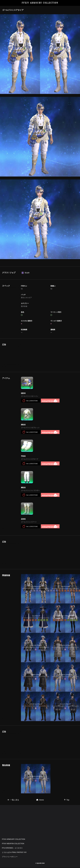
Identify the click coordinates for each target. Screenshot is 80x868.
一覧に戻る (13, 827)
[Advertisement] (38, 276)
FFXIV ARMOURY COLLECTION (40, 3)
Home (40, 827)
